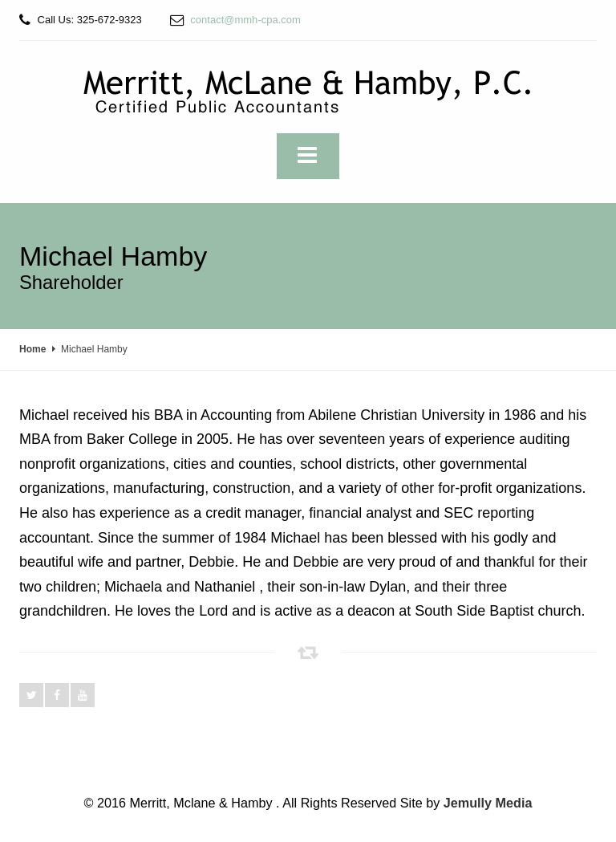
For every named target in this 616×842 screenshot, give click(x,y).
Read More (308, 729)
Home (32, 349)
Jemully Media (488, 803)
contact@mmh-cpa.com (245, 20)
